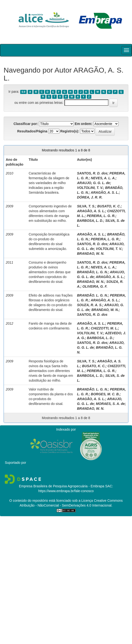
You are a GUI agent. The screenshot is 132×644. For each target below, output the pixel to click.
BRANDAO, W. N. (91, 254)
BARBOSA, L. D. (90, 221)
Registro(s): (70, 131)
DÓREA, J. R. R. (90, 197)
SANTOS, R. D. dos (92, 173)
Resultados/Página (32, 131)
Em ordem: (84, 124)
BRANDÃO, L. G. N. (92, 272)
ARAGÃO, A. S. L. (105, 192)
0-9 (23, 92)
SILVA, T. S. (86, 206)
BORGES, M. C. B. (105, 394)
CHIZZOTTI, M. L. (104, 328)
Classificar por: (26, 124)
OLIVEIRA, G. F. (95, 286)
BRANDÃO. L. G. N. (92, 295)
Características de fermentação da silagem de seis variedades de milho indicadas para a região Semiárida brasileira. (49, 183)
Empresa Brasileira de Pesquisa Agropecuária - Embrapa (62, 486)
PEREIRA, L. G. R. (101, 216)
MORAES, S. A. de (110, 404)
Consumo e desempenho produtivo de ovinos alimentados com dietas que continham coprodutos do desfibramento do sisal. (50, 272)
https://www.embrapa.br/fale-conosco (66, 491)
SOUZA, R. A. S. (90, 305)
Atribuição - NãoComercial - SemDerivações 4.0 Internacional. (66, 505)
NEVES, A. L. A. (103, 178)
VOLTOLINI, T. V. (90, 188)
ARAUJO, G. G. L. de (93, 183)
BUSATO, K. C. (109, 206)
